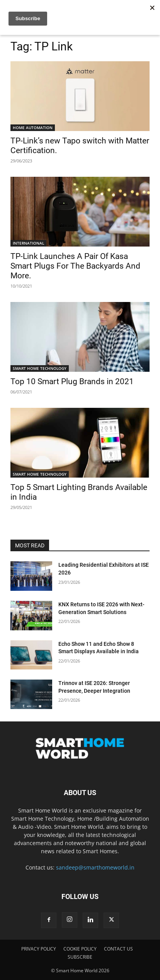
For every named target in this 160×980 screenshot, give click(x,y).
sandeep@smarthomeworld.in (95, 867)
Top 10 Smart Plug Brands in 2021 (72, 381)
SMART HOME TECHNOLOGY (40, 368)
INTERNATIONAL (28, 243)
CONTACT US (118, 949)
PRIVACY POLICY (39, 949)
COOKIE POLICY (80, 949)
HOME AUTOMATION (33, 128)
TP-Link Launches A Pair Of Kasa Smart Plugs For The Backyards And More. (75, 266)
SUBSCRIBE (80, 957)
